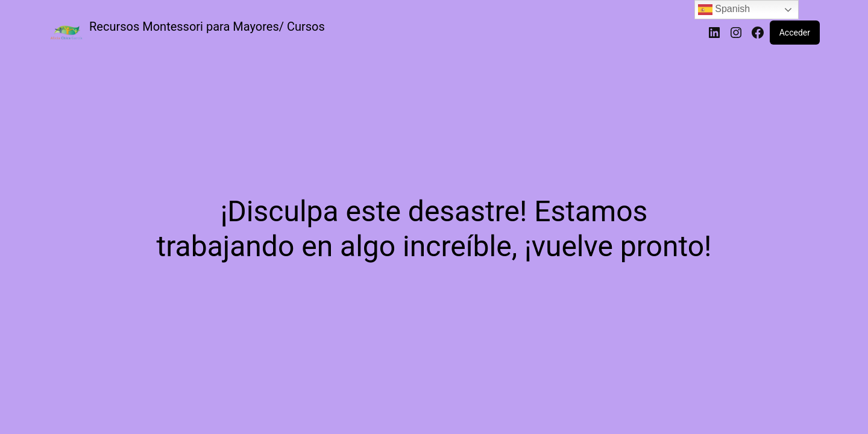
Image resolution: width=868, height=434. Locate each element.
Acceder (795, 33)
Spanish (724, 10)
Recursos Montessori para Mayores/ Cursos (207, 27)
